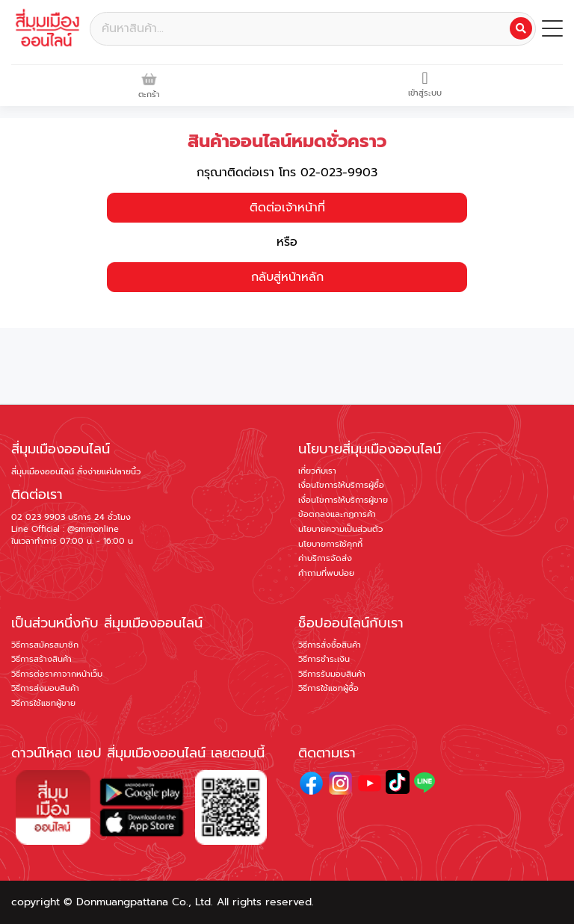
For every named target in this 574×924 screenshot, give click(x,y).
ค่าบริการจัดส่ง (325, 558)
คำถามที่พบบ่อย (326, 573)
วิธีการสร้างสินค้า (41, 659)
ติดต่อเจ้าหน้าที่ (287, 208)
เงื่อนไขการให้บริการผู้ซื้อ (341, 485)
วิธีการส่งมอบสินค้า (45, 688)
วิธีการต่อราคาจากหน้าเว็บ (57, 674)
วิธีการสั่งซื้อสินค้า (330, 645)
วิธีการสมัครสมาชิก (45, 645)
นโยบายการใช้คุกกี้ (330, 544)
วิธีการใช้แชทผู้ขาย (43, 703)
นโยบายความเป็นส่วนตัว (340, 529)
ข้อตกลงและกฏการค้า (337, 514)
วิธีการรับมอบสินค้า (332, 674)
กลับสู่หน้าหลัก (287, 277)
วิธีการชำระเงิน (324, 659)
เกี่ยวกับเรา (317, 471)
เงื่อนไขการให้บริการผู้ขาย (343, 500)
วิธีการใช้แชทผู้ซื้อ (328, 688)
